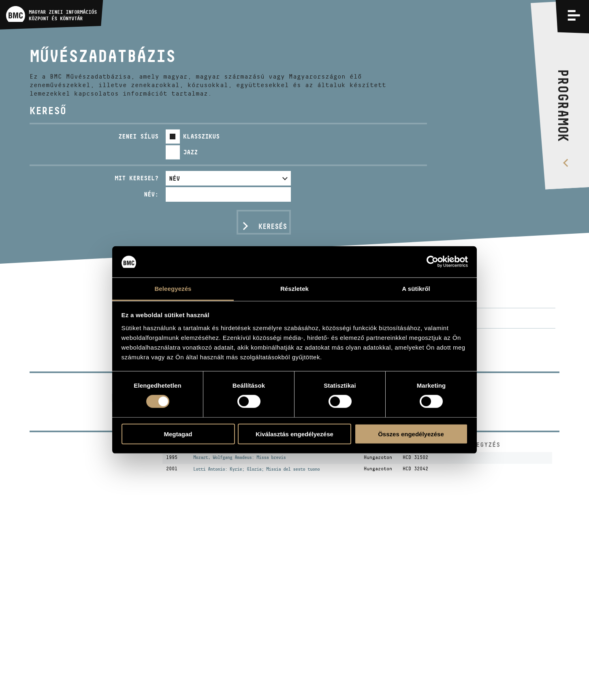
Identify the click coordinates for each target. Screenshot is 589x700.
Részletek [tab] (294, 289)
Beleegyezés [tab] (173, 289)
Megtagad (178, 434)
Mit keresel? (137, 178)
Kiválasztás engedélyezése (294, 434)
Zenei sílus (138, 136)
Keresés (273, 226)
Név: (151, 194)
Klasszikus (201, 136)
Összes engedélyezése (411, 434)
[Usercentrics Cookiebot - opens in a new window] (432, 262)
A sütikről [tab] (416, 289)
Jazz (190, 152)
